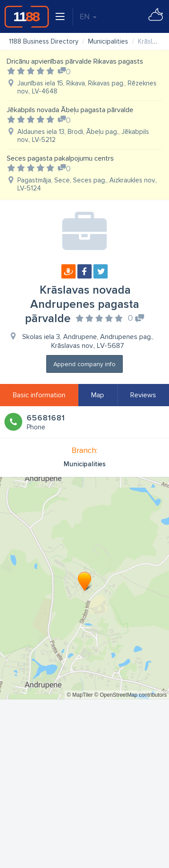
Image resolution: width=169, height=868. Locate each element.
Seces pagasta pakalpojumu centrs (60, 158)
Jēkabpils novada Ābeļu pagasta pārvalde (70, 110)
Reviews (143, 395)
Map (98, 395)
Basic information (39, 395)
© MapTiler (80, 695)
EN (88, 16)
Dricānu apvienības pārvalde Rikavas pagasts (75, 61)
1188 (27, 16)
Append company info (84, 364)
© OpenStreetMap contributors (131, 695)
